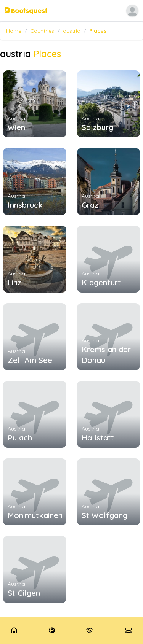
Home (14, 31)
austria (72, 31)
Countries (42, 31)
